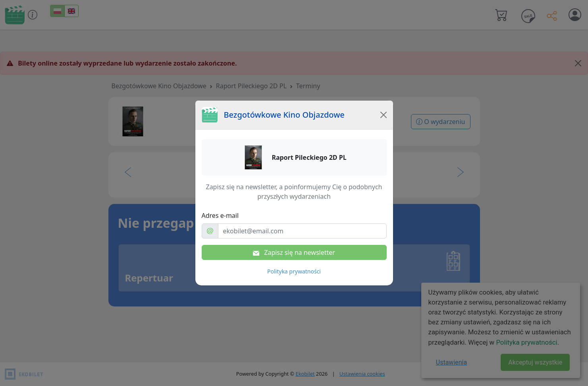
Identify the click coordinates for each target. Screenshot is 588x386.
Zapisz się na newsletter (294, 252)
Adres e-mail (220, 215)
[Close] (384, 115)
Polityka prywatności (294, 271)
